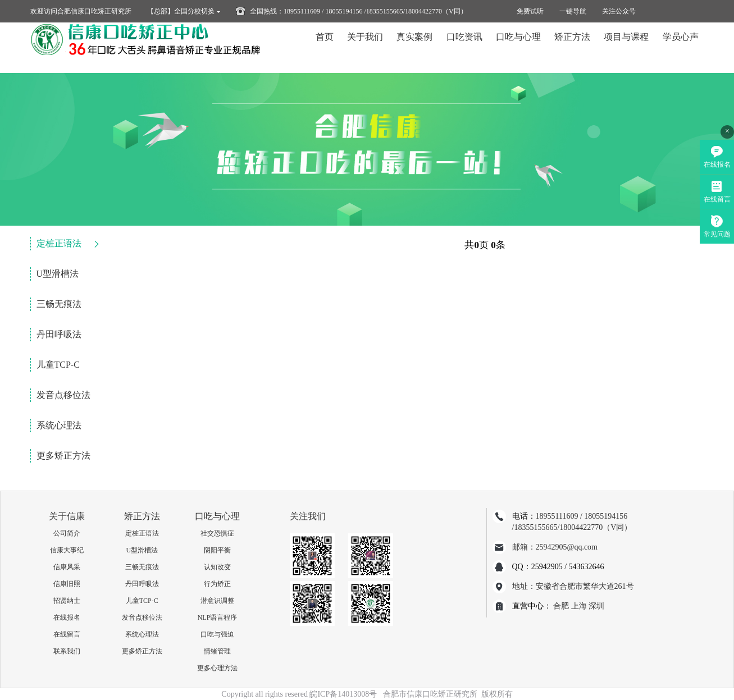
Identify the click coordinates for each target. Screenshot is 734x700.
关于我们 (365, 47)
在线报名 (67, 617)
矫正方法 (572, 47)
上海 (579, 606)
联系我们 (67, 651)
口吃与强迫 (217, 634)
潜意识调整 (217, 601)
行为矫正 (217, 584)
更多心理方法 (217, 668)
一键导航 (573, 11)
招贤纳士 (67, 601)
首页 (325, 47)
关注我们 (308, 516)
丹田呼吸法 (59, 334)
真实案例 (414, 47)
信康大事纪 (67, 550)
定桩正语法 (59, 243)
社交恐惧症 (217, 533)
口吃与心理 (518, 47)
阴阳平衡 (217, 550)
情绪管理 (217, 651)
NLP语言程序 (218, 617)
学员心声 (681, 47)
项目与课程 (626, 47)
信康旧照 (67, 584)
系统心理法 (59, 425)
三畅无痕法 (59, 304)
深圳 (596, 606)
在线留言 (67, 634)
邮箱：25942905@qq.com (555, 547)
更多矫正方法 (63, 456)
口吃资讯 (464, 47)
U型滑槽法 (58, 274)
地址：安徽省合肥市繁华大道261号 (573, 586)
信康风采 (67, 567)
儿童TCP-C (58, 365)
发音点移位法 (63, 395)
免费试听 (530, 11)
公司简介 (67, 533)
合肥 (561, 606)
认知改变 (217, 567)
